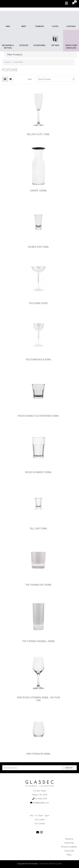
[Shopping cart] (74, 3)
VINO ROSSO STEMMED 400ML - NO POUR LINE (38, 699)
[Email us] (38, 832)
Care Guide (69, 851)
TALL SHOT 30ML (38, 529)
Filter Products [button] (15, 55)
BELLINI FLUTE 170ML (38, 134)
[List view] (11, 79)
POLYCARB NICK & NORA (38, 360)
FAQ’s (69, 855)
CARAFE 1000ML (38, 191)
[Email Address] (32, 768)
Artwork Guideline (69, 847)
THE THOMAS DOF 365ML (39, 585)
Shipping (69, 839)
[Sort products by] (55, 79)
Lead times (69, 843)
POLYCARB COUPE (39, 303)
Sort (30, 79)
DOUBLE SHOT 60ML (39, 247)
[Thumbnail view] (5, 79)
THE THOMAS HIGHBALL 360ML (39, 641)
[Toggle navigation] (66, 3)
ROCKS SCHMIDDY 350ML (38, 472)
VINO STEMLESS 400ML (39, 754)
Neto (60, 864)
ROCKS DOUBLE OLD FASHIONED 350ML (38, 416)
